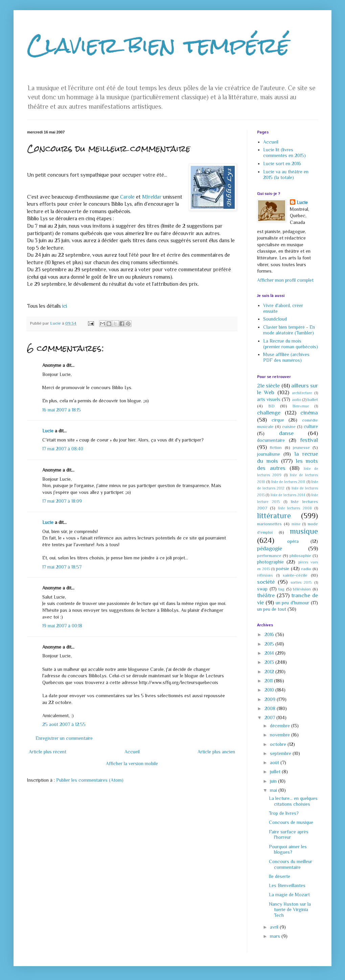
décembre (281, 726)
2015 (270, 644)
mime (296, 524)
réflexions (265, 575)
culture (311, 426)
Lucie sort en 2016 (282, 164)
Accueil (132, 752)
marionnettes (269, 524)
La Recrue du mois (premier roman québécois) (291, 344)
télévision (302, 589)
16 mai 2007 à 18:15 (62, 410)
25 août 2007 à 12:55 (64, 724)
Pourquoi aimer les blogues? (288, 849)
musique (304, 531)
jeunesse (301, 448)
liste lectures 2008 (295, 508)
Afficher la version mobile (132, 763)
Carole (127, 197)
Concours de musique (291, 822)
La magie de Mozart (289, 895)
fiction (276, 448)
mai (274, 790)
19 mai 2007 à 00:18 (62, 626)
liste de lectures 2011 (288, 482)
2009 (271, 699)
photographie (270, 562)
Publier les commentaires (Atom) (90, 780)
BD (271, 406)
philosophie (300, 556)
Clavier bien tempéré (158, 45)
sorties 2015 (301, 582)
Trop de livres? (284, 813)
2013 (270, 662)
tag (281, 589)
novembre (281, 735)
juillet (276, 772)
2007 (270, 718)
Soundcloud (275, 319)
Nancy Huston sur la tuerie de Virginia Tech (290, 910)
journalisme (269, 454)
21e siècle (268, 386)
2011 (269, 681)
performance (269, 556)
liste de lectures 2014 (288, 495)
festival (309, 440)
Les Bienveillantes (287, 885)
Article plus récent (48, 752)
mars (276, 936)
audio (296, 400)
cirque (278, 420)
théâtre (266, 595)
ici (65, 306)
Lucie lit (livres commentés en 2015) (284, 153)
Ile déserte (280, 876)
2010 (270, 690)
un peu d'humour (293, 603)
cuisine (289, 427)
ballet (313, 400)
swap (262, 589)
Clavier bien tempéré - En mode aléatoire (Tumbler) (289, 330)
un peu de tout (272, 609)
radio (306, 569)
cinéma (309, 413)
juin (274, 781)
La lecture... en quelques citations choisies (293, 801)
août (275, 762)
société (266, 582)
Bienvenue (301, 406)
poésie (283, 569)
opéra (293, 541)
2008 (271, 708)
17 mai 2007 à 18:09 (62, 501)
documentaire (271, 440)
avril (275, 927)
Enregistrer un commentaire (64, 738)
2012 (270, 672)
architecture (302, 393)
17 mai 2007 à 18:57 (62, 567)
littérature (274, 516)
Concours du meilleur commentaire (291, 864)
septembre (281, 753)
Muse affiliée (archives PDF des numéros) (286, 357)
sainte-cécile (295, 575)
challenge (269, 413)
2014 (270, 653)
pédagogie (270, 548)
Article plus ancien (216, 752)
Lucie (48, 431)
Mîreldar (152, 197)
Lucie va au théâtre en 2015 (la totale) (286, 174)
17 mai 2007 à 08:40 (63, 449)
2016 (270, 634)
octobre (279, 744)
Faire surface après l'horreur (289, 835)
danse (286, 433)
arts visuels (269, 399)
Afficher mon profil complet (285, 280)
